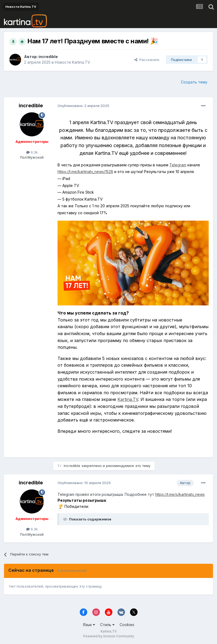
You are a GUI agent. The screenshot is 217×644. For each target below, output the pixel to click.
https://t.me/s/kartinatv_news (180, 494)
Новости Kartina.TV (73, 62)
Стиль (107, 625)
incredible (48, 57)
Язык (89, 625)
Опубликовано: (83, 106)
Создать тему (194, 82)
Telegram (178, 165)
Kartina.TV (128, 399)
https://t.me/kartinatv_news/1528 (85, 172)
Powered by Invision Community (109, 636)
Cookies (127, 625)
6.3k (32, 152)
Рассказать (147, 60)
